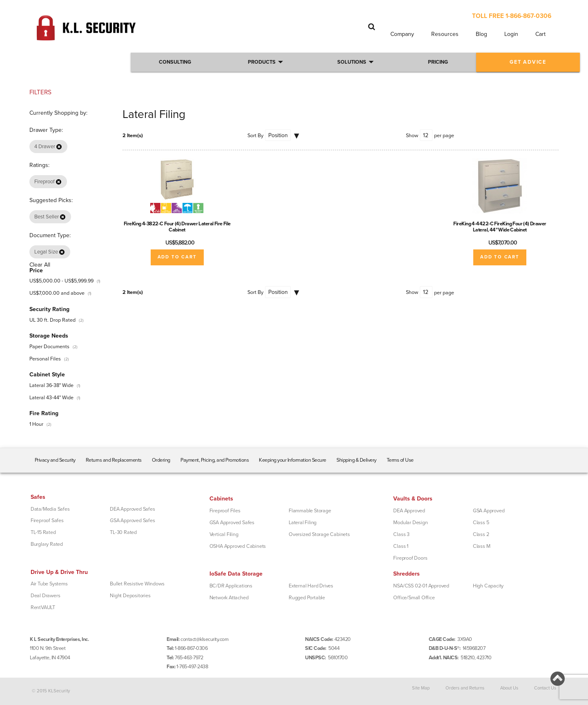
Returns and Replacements (114, 460)
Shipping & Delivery (356, 460)
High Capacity (488, 586)
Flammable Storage (310, 511)
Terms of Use (400, 460)
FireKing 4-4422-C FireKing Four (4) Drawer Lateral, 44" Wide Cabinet (500, 227)
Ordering (161, 460)
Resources (445, 34)
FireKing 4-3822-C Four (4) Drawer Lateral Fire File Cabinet (177, 227)
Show (412, 136)
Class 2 (481, 534)
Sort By (255, 136)
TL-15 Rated (43, 532)
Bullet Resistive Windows (137, 584)
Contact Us (545, 688)
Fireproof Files (225, 511)
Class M (482, 546)
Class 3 (401, 534)
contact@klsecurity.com (204, 639)
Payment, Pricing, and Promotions (215, 460)
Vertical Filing (224, 534)
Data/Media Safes (50, 509)
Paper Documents (49, 347)
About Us (509, 688)
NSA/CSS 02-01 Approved (421, 586)
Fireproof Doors (410, 558)
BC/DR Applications (231, 586)
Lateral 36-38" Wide (51, 385)
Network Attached (229, 598)
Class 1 (401, 546)
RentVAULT (43, 607)
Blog (481, 34)
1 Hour (36, 424)
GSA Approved (489, 511)
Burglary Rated (47, 544)
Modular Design (410, 523)
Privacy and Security (55, 460)
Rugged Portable (307, 598)
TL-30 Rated (123, 532)
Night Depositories (130, 596)
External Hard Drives (311, 586)
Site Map (421, 688)
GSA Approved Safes (132, 520)
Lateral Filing (303, 523)
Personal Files (45, 359)
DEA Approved (409, 511)
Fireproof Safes (47, 520)
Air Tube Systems (49, 584)
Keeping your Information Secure (293, 460)
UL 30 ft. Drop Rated (52, 320)
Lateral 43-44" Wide (51, 398)
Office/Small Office (414, 598)
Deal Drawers (46, 596)
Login (511, 34)
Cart (540, 34)
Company (402, 34)
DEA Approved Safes (132, 509)
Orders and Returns (465, 688)
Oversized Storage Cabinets (319, 534)
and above (57, 293)
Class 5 (481, 523)
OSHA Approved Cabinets (238, 546)
